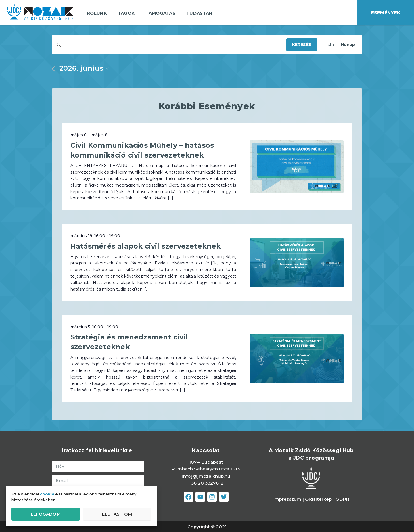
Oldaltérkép (319, 499)
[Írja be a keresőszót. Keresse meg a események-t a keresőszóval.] (169, 45)
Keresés (302, 45)
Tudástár (199, 13)
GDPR (342, 499)
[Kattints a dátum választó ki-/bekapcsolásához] (84, 68)
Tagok (126, 13)
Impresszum (287, 499)
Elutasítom (117, 514)
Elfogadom (46, 514)
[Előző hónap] (53, 69)
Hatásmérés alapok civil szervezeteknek (146, 246)
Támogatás (160, 13)
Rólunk (97, 13)
